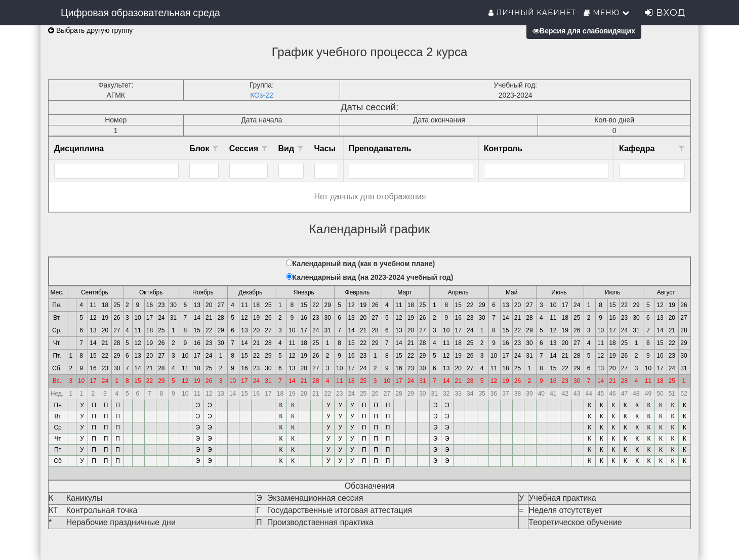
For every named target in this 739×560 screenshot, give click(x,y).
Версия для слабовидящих (584, 31)
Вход (665, 13)
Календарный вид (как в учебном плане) (364, 264)
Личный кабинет (532, 13)
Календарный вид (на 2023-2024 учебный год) (373, 277)
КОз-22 (262, 95)
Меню (607, 13)
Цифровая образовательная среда (140, 13)
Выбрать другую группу (90, 30)
